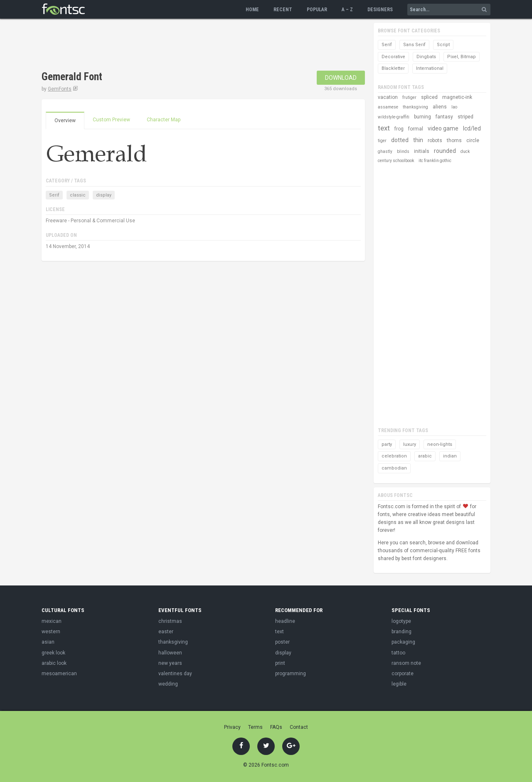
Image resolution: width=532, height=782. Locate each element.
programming (291, 674)
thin (418, 140)
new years (170, 663)
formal (416, 129)
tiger (382, 141)
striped (465, 117)
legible (399, 684)
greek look (53, 653)
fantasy (444, 117)
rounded (445, 151)
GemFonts (60, 89)
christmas (170, 621)
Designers (380, 10)
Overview (65, 120)
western (51, 632)
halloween (170, 653)
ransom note (406, 663)
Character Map (164, 120)
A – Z (347, 10)
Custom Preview (111, 120)
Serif (54, 195)
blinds (403, 151)
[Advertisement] (193, 46)
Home (252, 10)
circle (473, 140)
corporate (403, 674)
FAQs (276, 727)
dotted (400, 140)
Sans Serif (414, 45)
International (430, 68)
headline (285, 621)
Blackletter (393, 68)
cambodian (394, 468)
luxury (410, 444)
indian (450, 456)
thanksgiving (415, 107)
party (387, 444)
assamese (388, 107)
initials (422, 151)
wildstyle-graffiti (394, 117)
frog (399, 129)
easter (166, 632)
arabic (425, 456)
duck (465, 151)
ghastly (385, 151)
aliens (440, 107)
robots (435, 140)
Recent (283, 10)
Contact (299, 727)
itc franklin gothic (435, 161)
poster (282, 642)
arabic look (54, 663)
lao (454, 107)
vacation (388, 97)
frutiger (409, 97)
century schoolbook (396, 161)
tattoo (398, 653)
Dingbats (426, 57)
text (384, 128)
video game (443, 128)
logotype (401, 621)
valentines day (175, 674)
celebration (394, 456)
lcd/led (472, 128)
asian (48, 642)
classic (78, 195)
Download (341, 78)
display (104, 195)
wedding (168, 684)
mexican (52, 621)
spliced (429, 97)
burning (422, 117)
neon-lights (440, 444)
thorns (454, 140)
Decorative (393, 57)
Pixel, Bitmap (462, 57)
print (280, 663)
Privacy (232, 727)
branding (401, 632)
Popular (317, 10)
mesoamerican (59, 674)
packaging (403, 642)
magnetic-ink (457, 97)
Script (443, 45)
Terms (255, 727)
